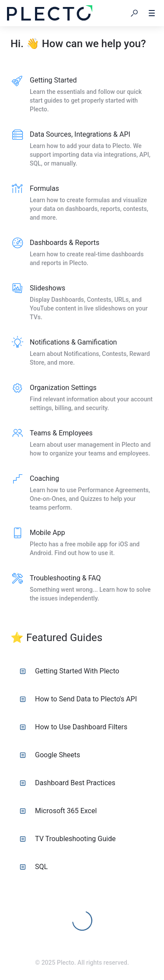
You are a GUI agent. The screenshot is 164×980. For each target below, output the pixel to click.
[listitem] (82, 95)
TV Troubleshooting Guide (68, 839)
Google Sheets (50, 755)
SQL (34, 867)
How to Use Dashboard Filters (73, 727)
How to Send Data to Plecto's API (78, 699)
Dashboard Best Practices (68, 783)
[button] (134, 13)
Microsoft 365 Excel (58, 811)
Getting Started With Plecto (70, 671)
